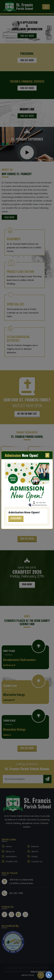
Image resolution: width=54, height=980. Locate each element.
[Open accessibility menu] (49, 975)
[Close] (47, 455)
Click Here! (16, 518)
